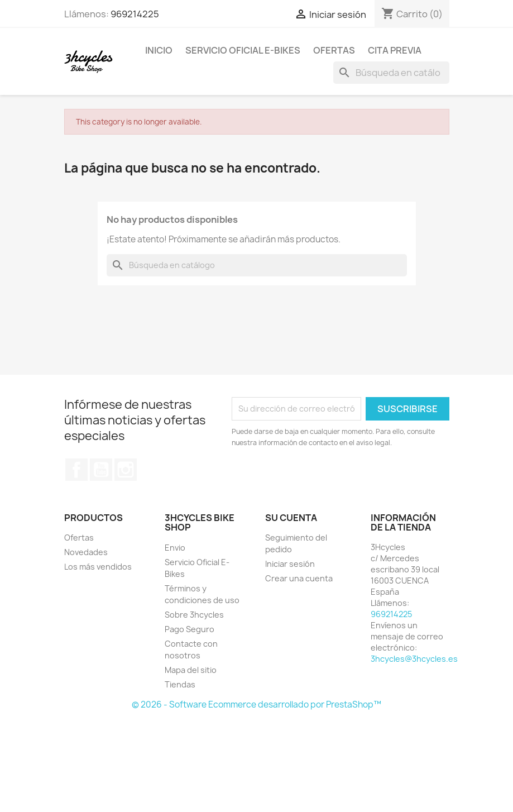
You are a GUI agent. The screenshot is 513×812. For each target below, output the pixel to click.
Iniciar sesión (290, 564)
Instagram (126, 470)
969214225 (135, 14)
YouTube (101, 470)
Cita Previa (395, 50)
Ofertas (334, 50)
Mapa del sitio (191, 670)
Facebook (76, 470)
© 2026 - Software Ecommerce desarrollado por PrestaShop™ (256, 704)
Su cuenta (291, 518)
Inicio (159, 50)
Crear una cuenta (299, 578)
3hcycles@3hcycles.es (414, 659)
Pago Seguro (190, 629)
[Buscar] (391, 73)
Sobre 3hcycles (194, 615)
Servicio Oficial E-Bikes (243, 50)
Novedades (86, 552)
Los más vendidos (98, 567)
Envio (175, 548)
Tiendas (180, 684)
